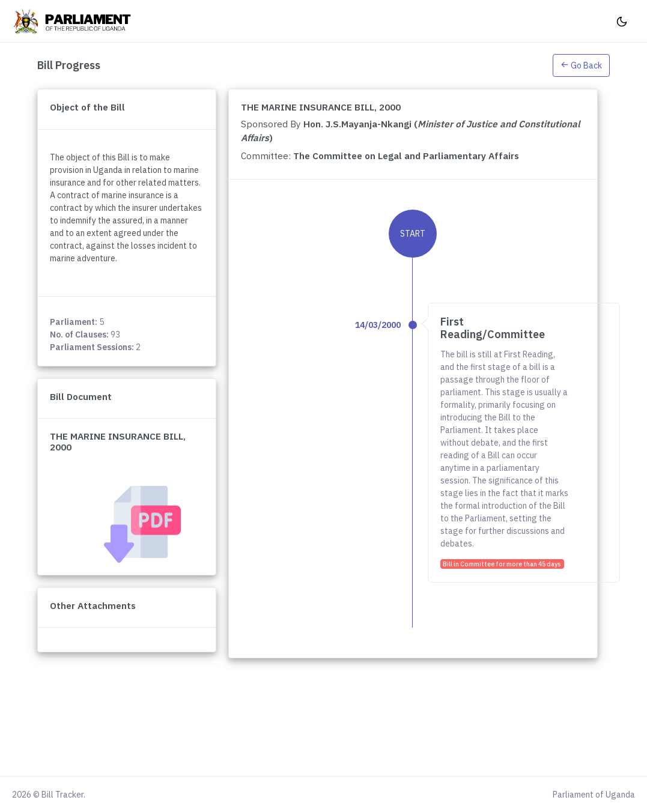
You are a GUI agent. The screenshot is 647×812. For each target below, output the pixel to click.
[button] (581, 65)
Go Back (581, 65)
